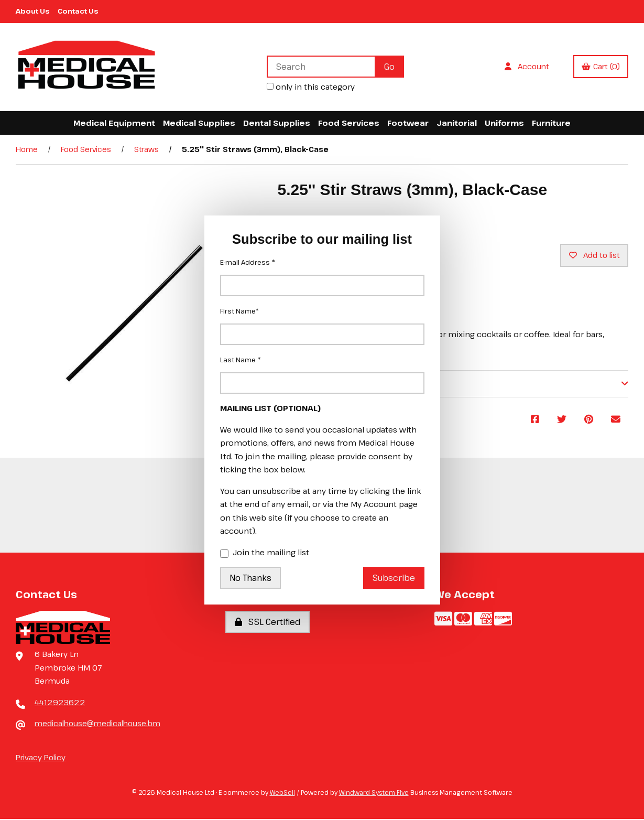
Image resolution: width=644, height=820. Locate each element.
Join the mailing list (265, 553)
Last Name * (241, 360)
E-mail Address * (248, 262)
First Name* (239, 311)
